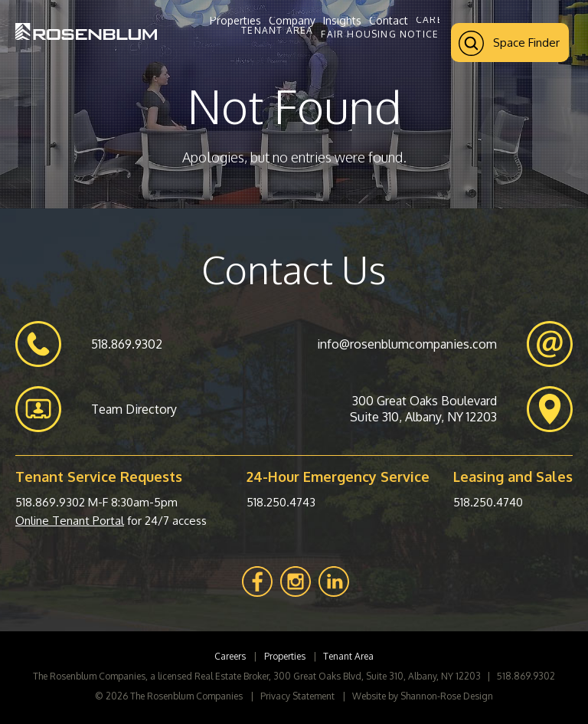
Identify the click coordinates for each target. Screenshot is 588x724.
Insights (342, 20)
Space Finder (509, 43)
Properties (235, 20)
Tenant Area (277, 31)
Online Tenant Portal (70, 521)
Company (292, 20)
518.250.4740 (488, 502)
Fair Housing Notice (380, 34)
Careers (439, 20)
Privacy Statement (297, 696)
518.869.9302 (50, 502)
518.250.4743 (281, 502)
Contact (389, 20)
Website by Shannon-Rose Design (423, 696)
